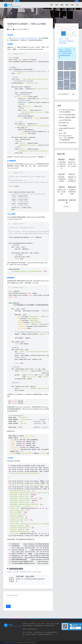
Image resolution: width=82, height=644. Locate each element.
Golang (70, 66)
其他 (73, 87)
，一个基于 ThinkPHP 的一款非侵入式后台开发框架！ (66, 41)
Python (61, 76)
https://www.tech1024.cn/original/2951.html (25, 38)
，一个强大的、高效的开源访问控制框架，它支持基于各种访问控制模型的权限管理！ (65, 53)
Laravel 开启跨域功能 (65, 120)
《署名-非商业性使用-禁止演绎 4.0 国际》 (26, 572)
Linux (67, 75)
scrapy (16, 569)
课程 (67, 5)
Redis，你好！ (63, 133)
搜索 (73, 94)
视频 (62, 5)
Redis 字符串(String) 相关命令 (67, 143)
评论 (8, 606)
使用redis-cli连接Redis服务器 (67, 117)
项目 (57, 5)
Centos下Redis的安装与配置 (67, 115)
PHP (60, 66)
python (10, 29)
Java (73, 77)
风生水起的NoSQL (64, 123)
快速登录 (77, 1)
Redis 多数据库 (63, 126)
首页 (52, 5)
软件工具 (67, 85)
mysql (21, 569)
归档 (72, 5)
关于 (77, 5)
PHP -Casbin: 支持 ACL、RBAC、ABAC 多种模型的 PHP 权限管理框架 (67, 138)
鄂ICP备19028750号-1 (10, 642)
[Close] (74, 49)
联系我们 (67, 207)
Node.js (61, 86)
